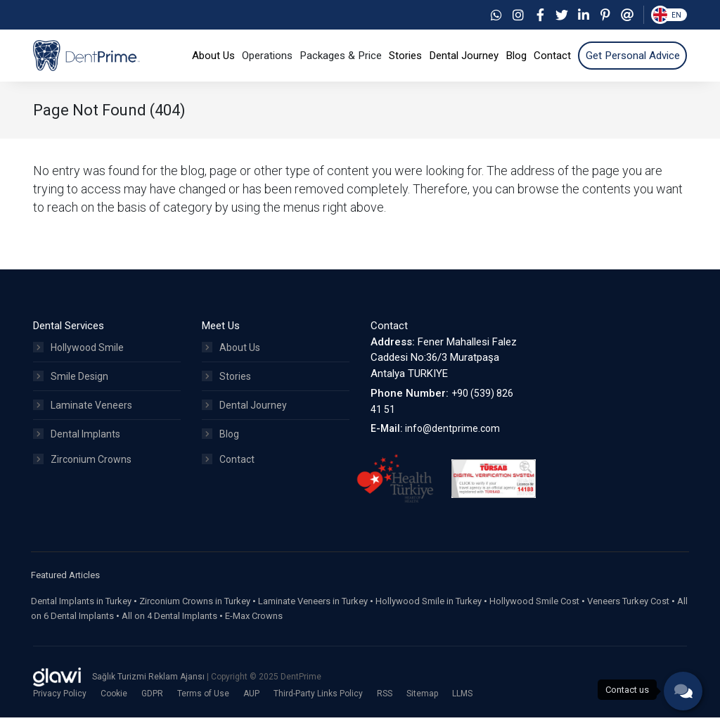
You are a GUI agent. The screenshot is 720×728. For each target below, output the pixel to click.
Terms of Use (203, 704)
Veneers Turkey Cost (628, 612)
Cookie (114, 704)
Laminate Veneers (83, 416)
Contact (228, 474)
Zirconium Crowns (82, 474)
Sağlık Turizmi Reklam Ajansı (149, 688)
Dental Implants (77, 445)
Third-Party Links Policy (318, 704)
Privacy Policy (60, 704)
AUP (251, 704)
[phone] (683, 691)
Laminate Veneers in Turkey (313, 612)
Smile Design (71, 388)
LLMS (462, 704)
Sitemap (422, 704)
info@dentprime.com (452, 440)
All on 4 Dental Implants (169, 627)
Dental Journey (244, 416)
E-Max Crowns (254, 627)
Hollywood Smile (78, 359)
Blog (220, 445)
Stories (226, 388)
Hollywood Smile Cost (534, 612)
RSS (385, 704)
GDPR (152, 704)
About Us (231, 359)
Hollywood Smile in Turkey (429, 612)
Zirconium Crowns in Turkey (195, 612)
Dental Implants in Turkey (81, 612)
